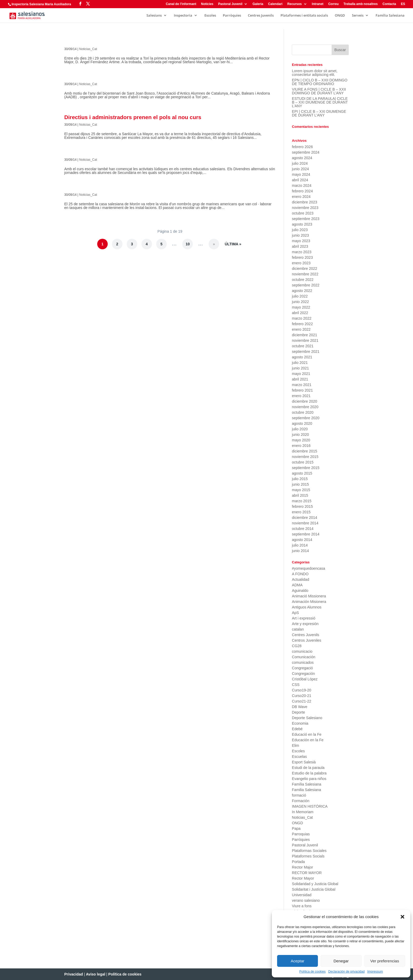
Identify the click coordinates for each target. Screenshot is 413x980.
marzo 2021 (302, 385)
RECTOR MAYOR (307, 873)
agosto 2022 (302, 291)
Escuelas (299, 757)
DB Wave (300, 707)
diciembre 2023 (304, 202)
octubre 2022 (303, 280)
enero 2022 (301, 329)
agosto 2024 (302, 158)
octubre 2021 (303, 346)
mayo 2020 (301, 440)
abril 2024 (300, 180)
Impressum (375, 972)
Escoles (210, 16)
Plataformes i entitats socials (304, 16)
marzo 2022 (302, 318)
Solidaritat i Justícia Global (314, 889)
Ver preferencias (385, 961)
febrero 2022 (302, 324)
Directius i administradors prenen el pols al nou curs (133, 117)
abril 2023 (300, 246)
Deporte (298, 712)
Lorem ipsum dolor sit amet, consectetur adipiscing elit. (315, 73)
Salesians (154, 16)
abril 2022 (300, 313)
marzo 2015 (302, 501)
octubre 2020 (303, 412)
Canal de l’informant (181, 4)
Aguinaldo (300, 591)
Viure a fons (302, 906)
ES (403, 4)
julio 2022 (300, 296)
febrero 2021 (302, 390)
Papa (296, 828)
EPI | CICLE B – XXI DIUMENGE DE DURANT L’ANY (319, 113)
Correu (333, 4)
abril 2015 (300, 495)
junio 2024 (300, 169)
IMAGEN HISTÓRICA (310, 806)
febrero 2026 (302, 147)
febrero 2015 (302, 506)
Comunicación (304, 657)
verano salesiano (306, 900)
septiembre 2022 (306, 285)
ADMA (297, 585)
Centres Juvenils (261, 16)
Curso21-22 (301, 701)
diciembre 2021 (304, 335)
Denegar (341, 961)
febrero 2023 (302, 257)
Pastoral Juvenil (230, 4)
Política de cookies (312, 972)
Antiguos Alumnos (307, 607)
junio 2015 (300, 484)
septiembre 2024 (306, 152)
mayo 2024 (301, 174)
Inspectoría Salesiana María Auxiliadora (41, 4)
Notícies (207, 4)
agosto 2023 (302, 224)
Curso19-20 (301, 690)
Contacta (389, 4)
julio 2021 (300, 363)
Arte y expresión (305, 624)
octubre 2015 (303, 462)
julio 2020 (300, 429)
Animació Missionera (309, 596)
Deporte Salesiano (307, 718)
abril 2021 (300, 379)
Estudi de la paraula (308, 768)
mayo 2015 (301, 490)
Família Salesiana (390, 16)
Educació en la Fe (307, 734)
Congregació (302, 668)
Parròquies (232, 16)
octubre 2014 (303, 529)
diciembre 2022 (304, 269)
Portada (298, 862)
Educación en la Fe (308, 740)
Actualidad (300, 579)
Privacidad (74, 974)
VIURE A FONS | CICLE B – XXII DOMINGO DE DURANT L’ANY (319, 91)
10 (188, 244)
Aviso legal (95, 974)
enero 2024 (301, 197)
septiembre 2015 (306, 468)
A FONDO (300, 574)
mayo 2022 (301, 307)
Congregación (303, 674)
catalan (298, 629)
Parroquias (301, 834)
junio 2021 (300, 368)
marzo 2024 (302, 186)
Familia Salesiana (306, 790)
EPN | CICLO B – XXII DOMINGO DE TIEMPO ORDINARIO (320, 82)
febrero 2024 (302, 191)
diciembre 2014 (304, 518)
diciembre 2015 (304, 451)
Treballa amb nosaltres (361, 4)
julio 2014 (300, 545)
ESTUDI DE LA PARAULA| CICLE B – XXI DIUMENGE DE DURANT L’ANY (320, 102)
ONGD (340, 16)
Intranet (318, 4)
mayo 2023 (301, 241)
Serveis (358, 16)
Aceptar (298, 961)
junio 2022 (300, 302)
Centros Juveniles (306, 640)
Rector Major (302, 867)
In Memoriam (303, 812)
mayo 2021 (301, 374)
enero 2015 (301, 512)
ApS (295, 613)
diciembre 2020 (304, 401)
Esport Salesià (304, 762)
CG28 (297, 646)
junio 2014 (300, 551)
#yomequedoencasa (308, 568)
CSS (296, 685)
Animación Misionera (309, 602)
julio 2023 (300, 230)
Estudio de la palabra (309, 773)
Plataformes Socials (308, 856)
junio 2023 (300, 235)
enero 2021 (301, 396)
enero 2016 (301, 446)
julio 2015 (300, 479)
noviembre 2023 (305, 208)
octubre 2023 (303, 213)
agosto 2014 (302, 540)
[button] (402, 917)
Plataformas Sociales (309, 851)
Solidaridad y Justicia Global (315, 884)
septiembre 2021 (306, 352)
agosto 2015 (302, 473)
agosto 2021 (302, 357)
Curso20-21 (301, 696)
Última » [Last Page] (233, 244)
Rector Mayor (303, 878)
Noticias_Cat (88, 49)
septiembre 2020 (306, 418)
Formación (301, 801)
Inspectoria (183, 16)
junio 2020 (300, 435)
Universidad (302, 895)
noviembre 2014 (305, 523)
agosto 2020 (302, 423)
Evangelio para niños (309, 779)
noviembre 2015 (305, 457)
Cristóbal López (305, 679)
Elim (295, 745)
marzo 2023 (302, 252)
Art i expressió (304, 618)
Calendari (275, 4)
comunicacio (302, 651)
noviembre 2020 (305, 407)
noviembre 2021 (305, 340)
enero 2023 (301, 263)
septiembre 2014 (306, 534)
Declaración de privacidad (346, 972)
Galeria (258, 4)
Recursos (295, 4)
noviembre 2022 (305, 274)
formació (299, 795)
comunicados (303, 662)
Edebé (297, 729)
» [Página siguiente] (214, 244)
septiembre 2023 (306, 219)
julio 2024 (300, 163)
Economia (300, 723)
